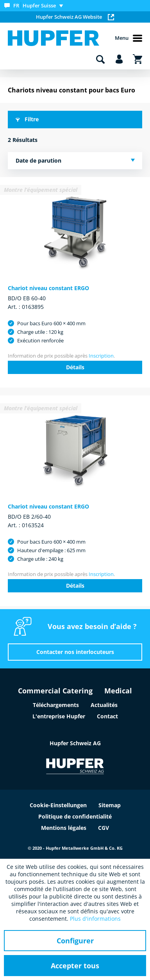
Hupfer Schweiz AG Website (75, 17)
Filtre (27, 119)
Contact (107, 716)
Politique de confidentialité (75, 816)
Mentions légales (64, 828)
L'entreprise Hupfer (59, 716)
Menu (129, 38)
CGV (104, 828)
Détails (75, 367)
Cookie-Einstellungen (58, 805)
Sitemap (110, 805)
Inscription (101, 356)
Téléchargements (56, 705)
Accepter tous (75, 966)
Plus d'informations (95, 919)
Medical (118, 691)
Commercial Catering (55, 691)
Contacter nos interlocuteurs (75, 652)
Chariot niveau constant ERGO (48, 288)
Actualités (104, 705)
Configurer (75, 941)
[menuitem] (35, 6)
